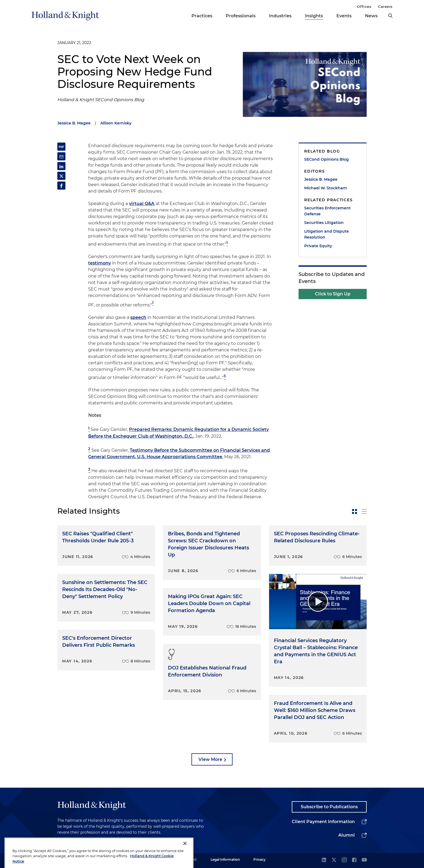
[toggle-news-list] (364, 511)
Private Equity (318, 246)
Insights (314, 16)
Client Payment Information (323, 822)
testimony (100, 263)
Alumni (347, 835)
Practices (202, 16)
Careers (385, 6)
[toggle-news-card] (355, 511)
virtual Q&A (142, 204)
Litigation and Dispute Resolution (327, 234)
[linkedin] (324, 860)
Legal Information (225, 859)
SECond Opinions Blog (327, 159)
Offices (364, 6)
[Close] (185, 853)
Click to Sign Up (333, 294)
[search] (390, 16)
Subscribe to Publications (329, 807)
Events (344, 16)
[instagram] (344, 860)
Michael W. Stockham (326, 188)
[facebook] (354, 860)
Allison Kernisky (116, 123)
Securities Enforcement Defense (327, 211)
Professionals (241, 16)
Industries (280, 16)
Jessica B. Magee (74, 123)
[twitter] (334, 860)
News (371, 16)
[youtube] (364, 860)
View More (210, 759)
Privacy (259, 859)
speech (138, 317)
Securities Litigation (324, 223)
